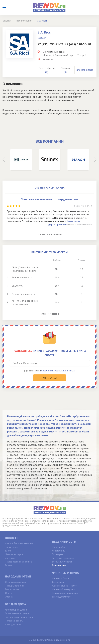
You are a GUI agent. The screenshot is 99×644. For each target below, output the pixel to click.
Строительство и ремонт (17, 613)
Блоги (8, 551)
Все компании (59, 565)
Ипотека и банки (60, 578)
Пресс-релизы (12, 547)
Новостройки (59, 547)
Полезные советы (14, 621)
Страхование (59, 582)
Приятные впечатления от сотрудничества (50, 199)
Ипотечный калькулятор (64, 589)
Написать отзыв (84, 70)
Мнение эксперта (14, 554)
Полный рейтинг (50, 314)
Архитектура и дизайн (16, 610)
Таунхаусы (57, 554)
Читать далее (73, 221)
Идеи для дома (13, 624)
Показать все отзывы (50, 235)
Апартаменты (59, 551)
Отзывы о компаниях (16, 582)
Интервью (10, 558)
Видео (8, 565)
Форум (9, 593)
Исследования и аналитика (19, 562)
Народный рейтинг (15, 586)
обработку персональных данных (58, 371)
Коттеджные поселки (63, 558)
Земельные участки (62, 562)
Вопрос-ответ (12, 589)
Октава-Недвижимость (81, 225)
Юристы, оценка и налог (64, 586)
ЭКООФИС (17, 286)
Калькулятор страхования (65, 593)
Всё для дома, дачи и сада (19, 617)
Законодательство (61, 597)
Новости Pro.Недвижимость (19, 543)
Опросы (9, 597)
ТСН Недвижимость (22, 277)
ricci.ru (42, 38)
